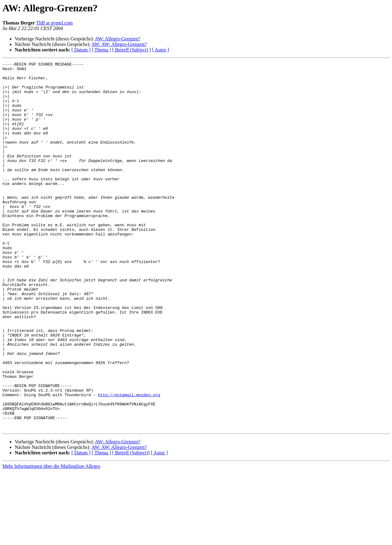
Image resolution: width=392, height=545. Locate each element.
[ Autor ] (161, 50)
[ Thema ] (102, 50)
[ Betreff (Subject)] (131, 526)
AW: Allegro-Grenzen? (118, 39)
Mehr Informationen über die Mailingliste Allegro (51, 540)
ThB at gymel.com (55, 23)
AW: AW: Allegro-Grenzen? (119, 44)
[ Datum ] (81, 50)
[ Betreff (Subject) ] (131, 50)
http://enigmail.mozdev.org (129, 462)
